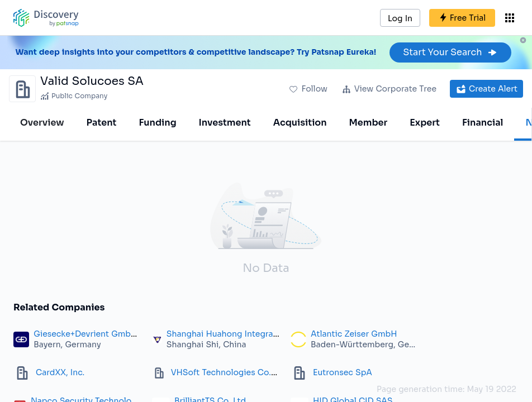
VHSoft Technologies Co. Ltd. (230, 372)
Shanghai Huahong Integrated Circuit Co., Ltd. (259, 334)
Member (369, 123)
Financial (483, 123)
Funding (157, 123)
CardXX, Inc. (60, 372)
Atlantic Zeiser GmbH (354, 334)
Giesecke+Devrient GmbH (85, 334)
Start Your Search (450, 52)
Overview (42, 123)
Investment (225, 123)
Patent (102, 123)
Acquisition (300, 123)
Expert (425, 123)
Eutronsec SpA (343, 372)
